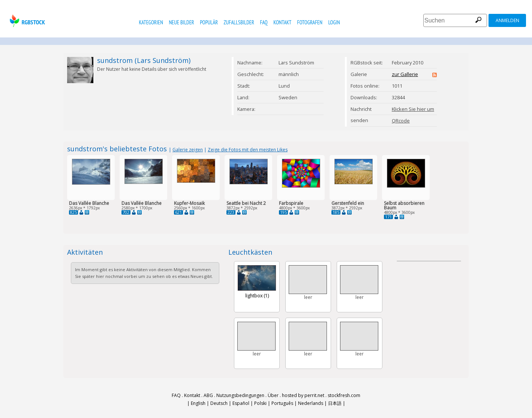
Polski (260, 403)
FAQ (264, 22)
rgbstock (26, 21)
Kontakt (282, 22)
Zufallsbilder (239, 22)
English (198, 403)
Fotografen (310, 22)
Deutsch (219, 403)
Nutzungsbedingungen (240, 395)
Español (241, 403)
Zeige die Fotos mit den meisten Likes (248, 150)
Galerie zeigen (188, 150)
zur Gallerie (405, 74)
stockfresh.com (344, 395)
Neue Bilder (181, 22)
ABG (208, 395)
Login (334, 22)
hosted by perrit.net (303, 395)
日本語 (335, 403)
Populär (209, 22)
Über (273, 395)
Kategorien (151, 22)
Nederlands (311, 403)
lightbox (257, 296)
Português (282, 403)
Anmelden (507, 20)
